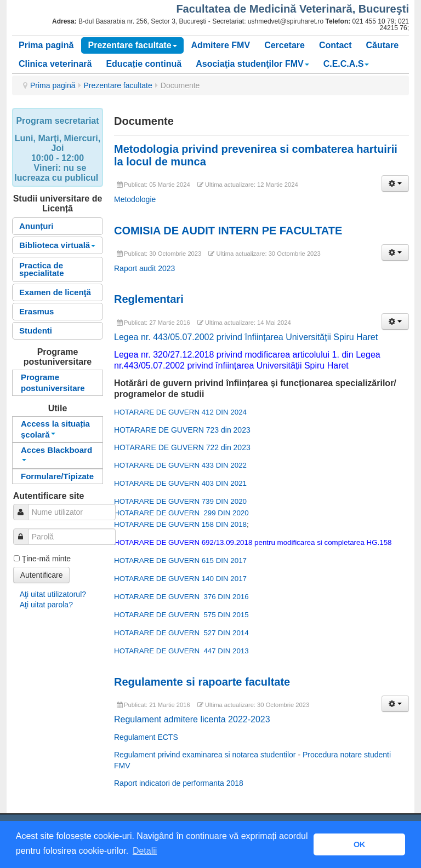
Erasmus (36, 311)
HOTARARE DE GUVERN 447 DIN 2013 (181, 651)
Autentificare (42, 575)
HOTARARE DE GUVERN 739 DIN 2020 (180, 501)
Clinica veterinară (55, 64)
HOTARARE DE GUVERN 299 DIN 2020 (181, 513)
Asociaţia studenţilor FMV (252, 64)
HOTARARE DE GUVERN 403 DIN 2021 (180, 483)
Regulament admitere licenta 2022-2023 (192, 719)
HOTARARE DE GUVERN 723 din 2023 (182, 430)
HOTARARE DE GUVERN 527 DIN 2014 (181, 633)
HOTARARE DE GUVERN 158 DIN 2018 (180, 524)
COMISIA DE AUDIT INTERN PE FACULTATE (228, 231)
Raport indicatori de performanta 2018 (179, 783)
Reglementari (149, 299)
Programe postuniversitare (53, 383)
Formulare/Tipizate (57, 476)
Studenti (36, 330)
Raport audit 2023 (144, 268)
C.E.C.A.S (346, 64)
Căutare (383, 45)
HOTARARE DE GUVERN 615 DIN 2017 (180, 561)
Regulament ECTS (146, 737)
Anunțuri (36, 226)
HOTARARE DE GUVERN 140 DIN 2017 (180, 579)
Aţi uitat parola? (46, 605)
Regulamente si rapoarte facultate (202, 682)
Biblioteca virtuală (57, 245)
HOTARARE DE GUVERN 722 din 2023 (182, 447)
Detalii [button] (145, 851)
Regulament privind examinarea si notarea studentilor (205, 755)
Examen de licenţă (55, 292)
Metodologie (135, 199)
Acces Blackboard (56, 453)
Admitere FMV (221, 45)
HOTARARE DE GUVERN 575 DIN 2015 (181, 615)
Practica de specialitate (42, 269)
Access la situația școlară (55, 429)
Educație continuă (144, 64)
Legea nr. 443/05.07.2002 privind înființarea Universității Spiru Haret (246, 337)
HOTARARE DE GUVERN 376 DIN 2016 (181, 597)
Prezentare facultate (132, 45)
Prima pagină (46, 45)
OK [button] (360, 844)
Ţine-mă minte (46, 559)
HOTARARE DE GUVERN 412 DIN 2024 (180, 412)
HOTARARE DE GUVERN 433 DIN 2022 (180, 465)
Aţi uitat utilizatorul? (53, 594)
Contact (335, 45)
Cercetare (285, 45)
